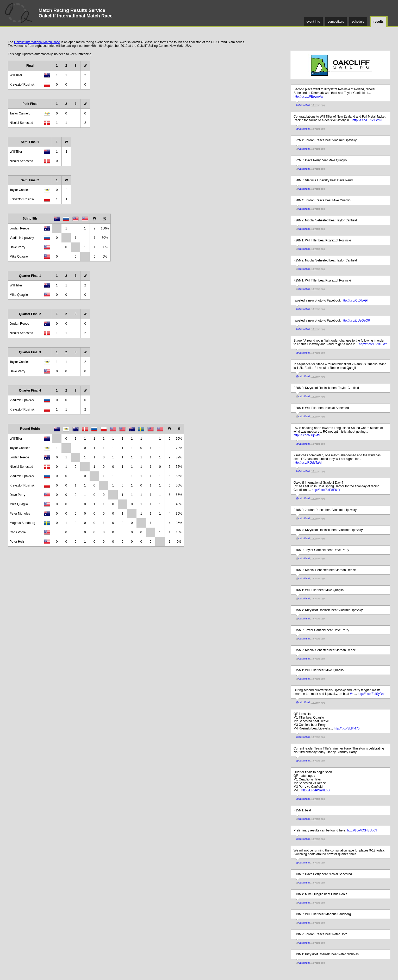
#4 (352, 694)
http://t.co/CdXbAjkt (355, 300)
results (379, 22)
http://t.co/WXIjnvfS (307, 435)
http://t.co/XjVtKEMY (373, 344)
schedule (358, 22)
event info (313, 22)
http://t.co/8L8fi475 (347, 728)
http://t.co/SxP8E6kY (326, 490)
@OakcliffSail (303, 105)
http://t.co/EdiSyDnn (372, 694)
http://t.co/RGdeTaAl (307, 463)
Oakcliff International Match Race (37, 42)
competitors (336, 22)
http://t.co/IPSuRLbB (316, 790)
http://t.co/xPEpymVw (308, 97)
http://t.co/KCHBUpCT (362, 830)
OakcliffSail (304, 149)
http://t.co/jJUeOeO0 (356, 321)
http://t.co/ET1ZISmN (367, 120)
